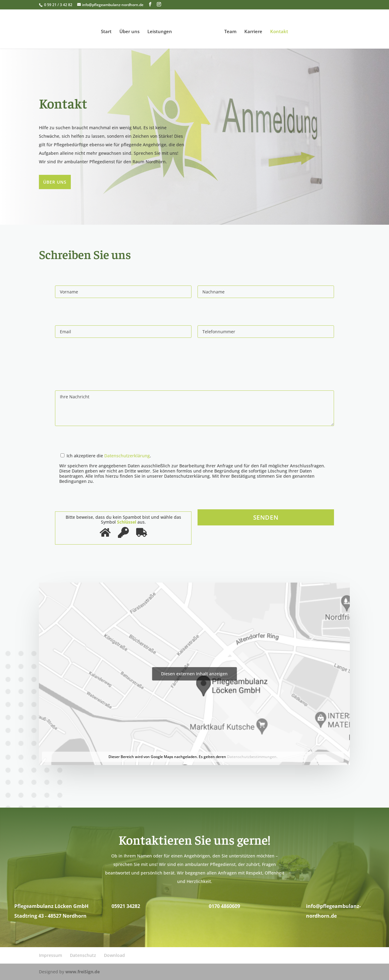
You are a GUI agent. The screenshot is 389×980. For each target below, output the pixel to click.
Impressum (50, 955)
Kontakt (277, 30)
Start (108, 30)
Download (114, 955)
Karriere (251, 30)
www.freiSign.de (83, 972)
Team (229, 30)
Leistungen (162, 30)
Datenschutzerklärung (127, 456)
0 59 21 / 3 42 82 (58, 5)
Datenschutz (83, 955)
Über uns (131, 30)
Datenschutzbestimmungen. (252, 757)
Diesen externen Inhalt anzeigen (194, 674)
